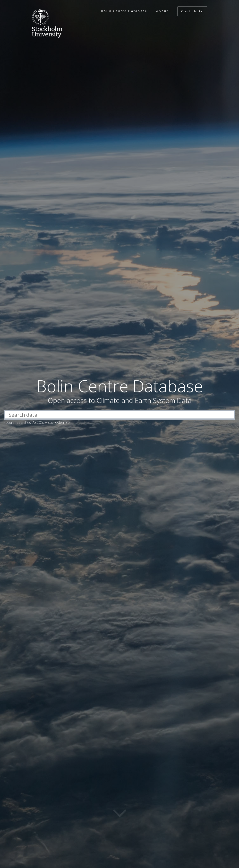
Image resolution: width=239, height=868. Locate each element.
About (162, 11)
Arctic (49, 422)
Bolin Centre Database (124, 11)
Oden (60, 422)
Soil (68, 422)
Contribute (192, 11)
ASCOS (38, 422)
